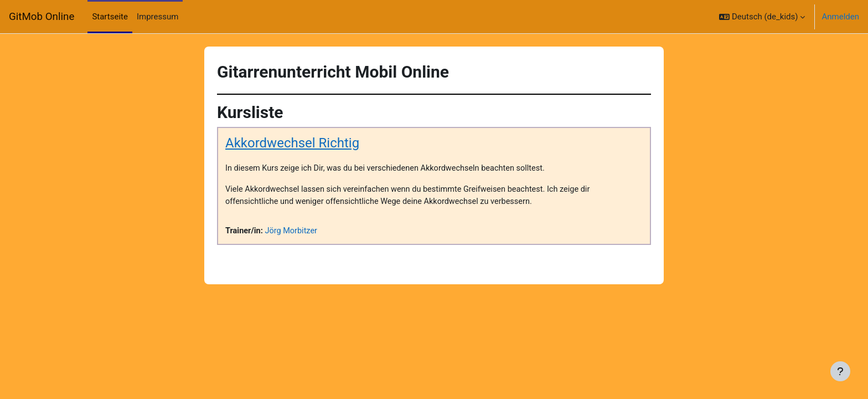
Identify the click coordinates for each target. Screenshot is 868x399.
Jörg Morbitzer (293, 232)
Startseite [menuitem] (110, 17)
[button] (762, 17)
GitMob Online (42, 17)
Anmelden (840, 17)
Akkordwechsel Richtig (292, 144)
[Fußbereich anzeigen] (840, 371)
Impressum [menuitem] (157, 17)
